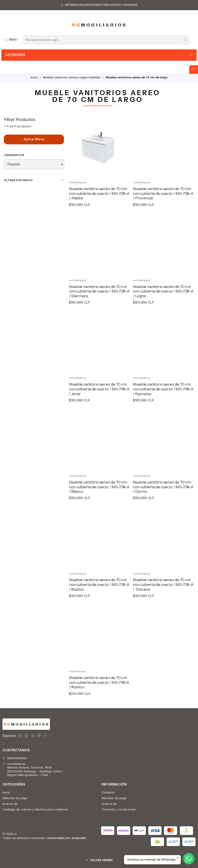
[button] (99, 860)
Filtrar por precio (34, 180)
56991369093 (15, 758)
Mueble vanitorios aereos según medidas (72, 78)
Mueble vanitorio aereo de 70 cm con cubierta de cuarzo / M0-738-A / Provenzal (163, 193)
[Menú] (11, 40)
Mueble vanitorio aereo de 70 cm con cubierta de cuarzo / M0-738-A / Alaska (99, 193)
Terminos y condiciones (119, 809)
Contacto (108, 792)
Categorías (99, 55)
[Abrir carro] (194, 70)
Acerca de (10, 804)
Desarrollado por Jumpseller (67, 838)
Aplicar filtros (34, 139)
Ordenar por (14, 155)
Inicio (34, 78)
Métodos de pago (15, 798)
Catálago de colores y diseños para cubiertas (35, 809)
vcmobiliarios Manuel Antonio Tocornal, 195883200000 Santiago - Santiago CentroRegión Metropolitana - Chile (33, 769)
